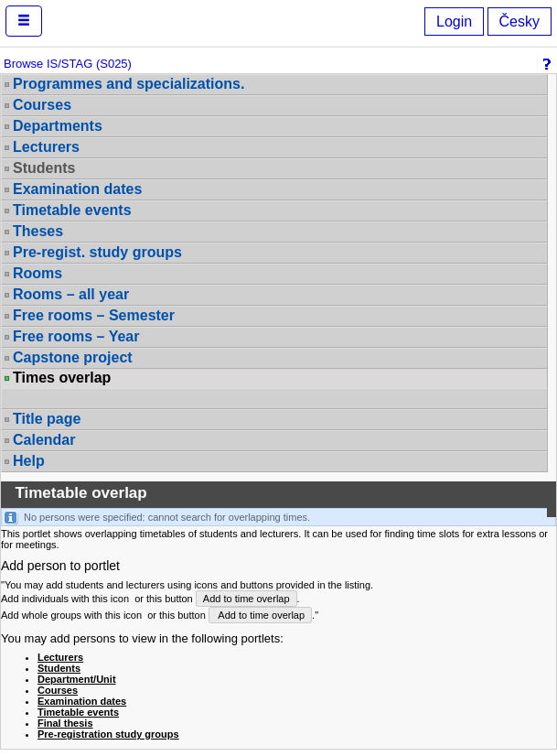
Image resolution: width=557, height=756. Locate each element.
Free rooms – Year (76, 336)
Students (44, 168)
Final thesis (65, 723)
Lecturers (46, 147)
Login (454, 22)
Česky (520, 22)
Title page (47, 419)
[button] (24, 21)
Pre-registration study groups (108, 734)
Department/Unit (77, 679)
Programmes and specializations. (129, 84)
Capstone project (73, 357)
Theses (38, 231)
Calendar (44, 440)
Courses (42, 105)
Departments (58, 126)
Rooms (37, 273)
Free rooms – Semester (94, 315)
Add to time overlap (246, 599)
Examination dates (77, 189)
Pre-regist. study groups (97, 252)
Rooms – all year (71, 294)
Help (29, 461)
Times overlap (62, 378)
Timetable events (72, 210)
